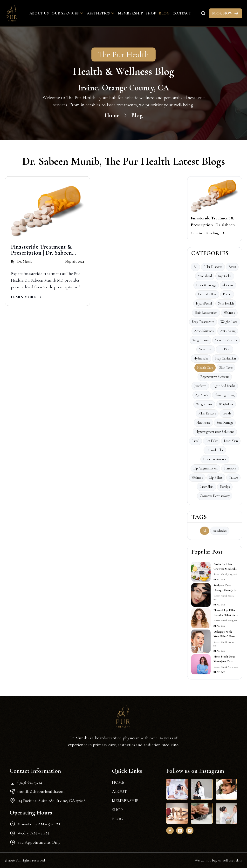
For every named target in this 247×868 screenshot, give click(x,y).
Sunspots (230, 468)
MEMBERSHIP (125, 800)
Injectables (225, 276)
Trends (227, 413)
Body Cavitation (225, 358)
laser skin (231, 441)
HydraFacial (204, 303)
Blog (164, 13)
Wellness (229, 313)
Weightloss (226, 404)
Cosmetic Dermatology (215, 496)
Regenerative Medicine (215, 377)
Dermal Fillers (207, 294)
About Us (39, 13)
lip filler (212, 441)
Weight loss (200, 340)
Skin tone (206, 349)
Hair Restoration (206, 313)
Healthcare (203, 423)
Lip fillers (216, 478)
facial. (227, 294)
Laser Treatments (215, 459)
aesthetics (220, 531)
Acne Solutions (204, 331)
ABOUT (120, 791)
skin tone (226, 368)
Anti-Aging (228, 331)
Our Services (68, 13)
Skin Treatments (226, 340)
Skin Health (226, 303)
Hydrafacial (201, 358)
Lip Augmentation (205, 468)
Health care (205, 368)
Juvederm (200, 386)
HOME (118, 782)
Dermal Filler (215, 450)
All (195, 267)
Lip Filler (225, 349)
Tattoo (233, 478)
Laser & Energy (206, 285)
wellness (197, 478)
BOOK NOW (225, 13)
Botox (232, 267)
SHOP (117, 810)
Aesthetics (101, 13)
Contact (182, 13)
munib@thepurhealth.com (37, 791)
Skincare (228, 285)
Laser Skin (206, 487)
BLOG (118, 819)
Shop (151, 13)
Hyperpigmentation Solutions (215, 432)
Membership (130, 13)
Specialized (205, 276)
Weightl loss (229, 322)
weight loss (204, 404)
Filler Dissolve (213, 267)
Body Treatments (203, 322)
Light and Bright (224, 386)
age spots (202, 395)
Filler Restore (207, 413)
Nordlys (225, 487)
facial (195, 441)
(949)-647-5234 (26, 782)
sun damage (225, 423)
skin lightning (225, 395)
